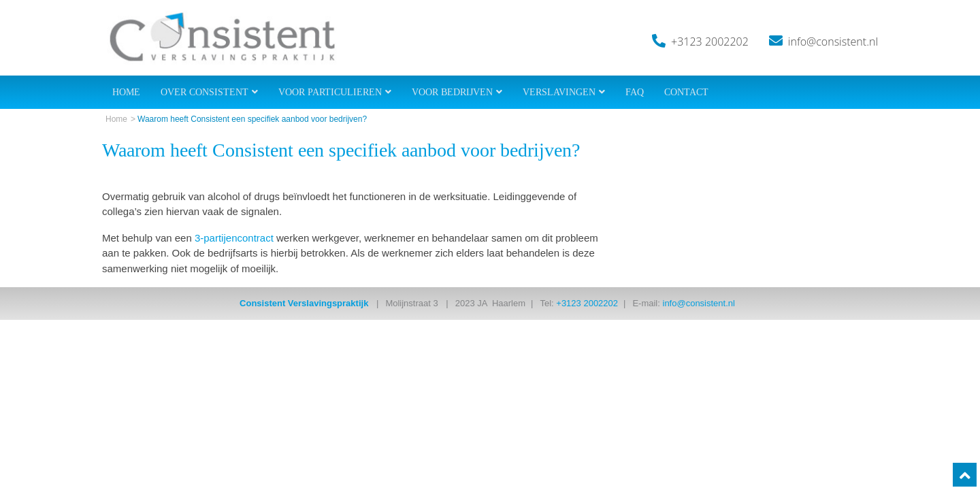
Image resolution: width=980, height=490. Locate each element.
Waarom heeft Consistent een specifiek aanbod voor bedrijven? (252, 119)
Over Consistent (205, 92)
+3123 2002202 (710, 42)
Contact (686, 92)
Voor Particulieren (330, 92)
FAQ (635, 92)
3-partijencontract (234, 238)
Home (126, 92)
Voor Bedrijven (452, 92)
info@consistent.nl (833, 42)
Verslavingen (559, 92)
